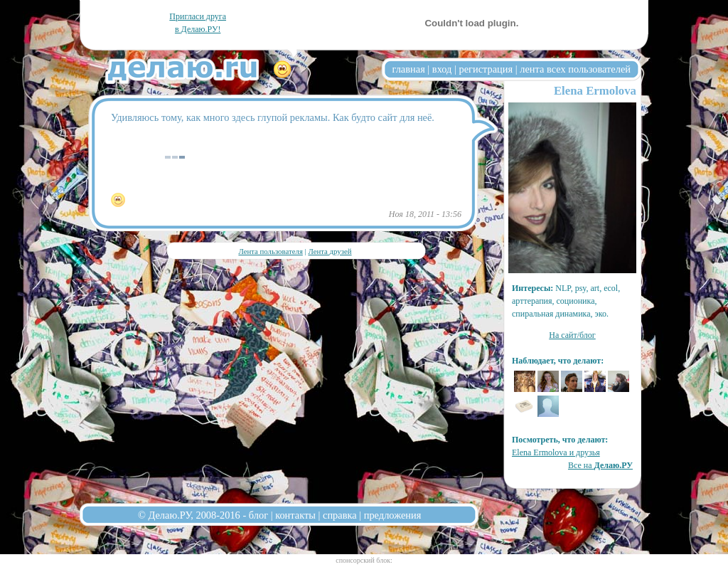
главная (409, 69)
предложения (393, 515)
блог (258, 515)
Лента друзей (330, 251)
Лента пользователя (270, 251)
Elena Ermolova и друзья (556, 452)
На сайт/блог (572, 335)
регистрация (486, 69)
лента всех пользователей (575, 69)
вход (442, 69)
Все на (600, 465)
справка (340, 515)
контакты (295, 515)
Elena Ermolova (595, 91)
